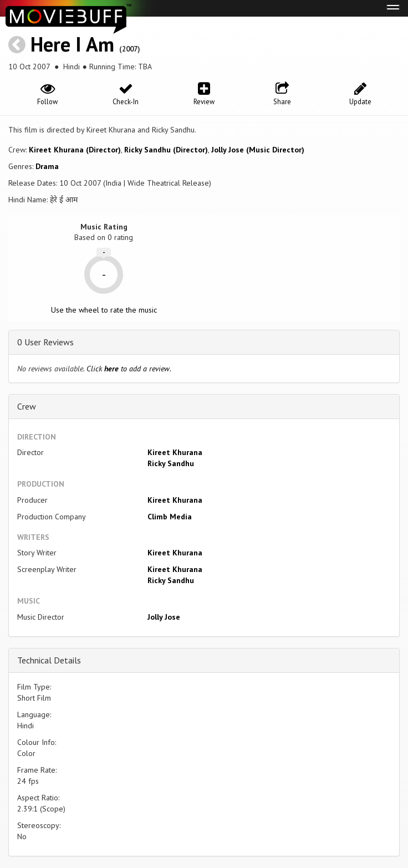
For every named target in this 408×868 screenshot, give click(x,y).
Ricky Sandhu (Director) (166, 150)
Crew (27, 406)
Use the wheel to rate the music (104, 310)
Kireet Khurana (175, 452)
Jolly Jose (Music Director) (258, 150)
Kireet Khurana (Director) (75, 150)
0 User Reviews (45, 342)
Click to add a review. (129, 369)
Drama (47, 166)
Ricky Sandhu (171, 463)
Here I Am (72, 44)
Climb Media (170, 517)
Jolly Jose (164, 617)
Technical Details (49, 660)
